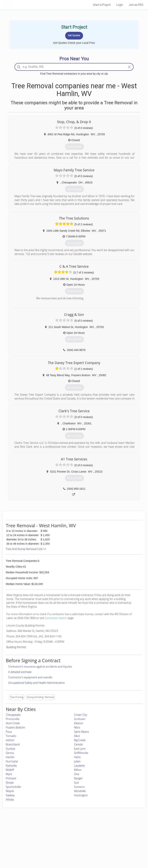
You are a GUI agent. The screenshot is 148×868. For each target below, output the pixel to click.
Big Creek (80, 740)
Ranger (78, 778)
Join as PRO (136, 5)
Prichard (11, 778)
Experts (58, 836)
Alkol (77, 736)
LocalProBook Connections (118, 845)
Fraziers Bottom (15, 727)
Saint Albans (81, 732)
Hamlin (10, 757)
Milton (78, 770)
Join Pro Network (63, 832)
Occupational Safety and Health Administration (37, 683)
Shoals (10, 783)
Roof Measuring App (65, 840)
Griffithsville (81, 753)
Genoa (10, 753)
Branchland (13, 744)
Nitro (77, 727)
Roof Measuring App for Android (71, 849)
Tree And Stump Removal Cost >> (26, 549)
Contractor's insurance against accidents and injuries (40, 667)
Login (120, 5)
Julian (77, 761)
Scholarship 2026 (113, 832)
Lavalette (79, 766)
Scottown (80, 719)
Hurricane (12, 761)
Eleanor (79, 723)
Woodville (80, 791)
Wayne (10, 791)
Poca (9, 732)
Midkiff (10, 770)
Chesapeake (13, 715)
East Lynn (80, 749)
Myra (9, 774)
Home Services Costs (27, 832)
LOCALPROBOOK (26, 5)
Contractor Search (56, 618)
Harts (77, 757)
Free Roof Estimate (25, 845)
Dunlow (10, 749)
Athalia (10, 799)
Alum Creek (13, 723)
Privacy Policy (111, 836)
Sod (76, 783)
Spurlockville (13, 787)
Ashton (10, 740)
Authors (108, 840)
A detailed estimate (20, 672)
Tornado (11, 736)
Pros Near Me (23, 836)
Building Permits (16, 647)
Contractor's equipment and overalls (30, 677)
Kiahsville (11, 766)
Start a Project (102, 5)
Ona (77, 774)
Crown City (80, 715)
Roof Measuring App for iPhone (71, 845)
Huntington (81, 795)
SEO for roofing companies (118, 849)
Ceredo (78, 744)
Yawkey (10, 795)
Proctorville (13, 719)
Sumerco (79, 787)
